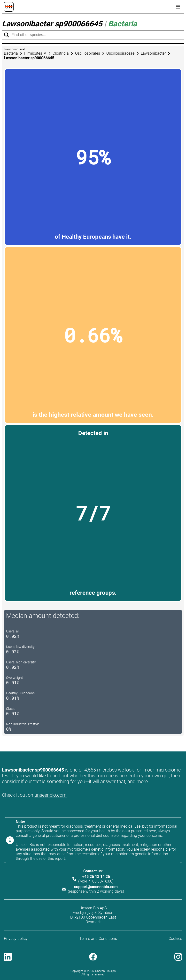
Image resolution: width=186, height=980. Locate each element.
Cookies (175, 939)
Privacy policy (16, 939)
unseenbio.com (50, 795)
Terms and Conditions (98, 939)
